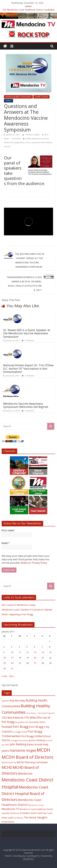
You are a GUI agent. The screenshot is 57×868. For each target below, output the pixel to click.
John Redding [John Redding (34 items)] (18, 744)
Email (6, 543)
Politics (9, 101)
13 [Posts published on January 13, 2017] (35, 652)
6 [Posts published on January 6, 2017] (35, 647)
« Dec (4, 676)
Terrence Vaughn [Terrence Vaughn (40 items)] (36, 817)
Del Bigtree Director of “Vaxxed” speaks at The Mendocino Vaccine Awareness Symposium (30, 260)
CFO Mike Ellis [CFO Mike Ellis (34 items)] (33, 718)
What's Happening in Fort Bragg (17, 614)
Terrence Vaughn (33, 135)
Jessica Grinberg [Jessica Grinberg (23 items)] (37, 740)
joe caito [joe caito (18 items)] (5, 745)
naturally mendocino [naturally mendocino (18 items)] (11, 813)
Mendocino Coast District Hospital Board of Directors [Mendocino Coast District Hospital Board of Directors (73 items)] (25, 793)
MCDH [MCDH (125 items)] (43, 750)
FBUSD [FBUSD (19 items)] (42, 722)
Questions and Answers (41, 142)
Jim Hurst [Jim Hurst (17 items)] (49, 740)
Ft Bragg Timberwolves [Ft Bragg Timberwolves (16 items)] (19, 740)
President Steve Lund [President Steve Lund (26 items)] (31, 813)
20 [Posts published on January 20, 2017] (35, 658)
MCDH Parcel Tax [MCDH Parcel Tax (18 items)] (9, 762)
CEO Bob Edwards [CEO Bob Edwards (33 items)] (13, 718)
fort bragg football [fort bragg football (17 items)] (20, 732)
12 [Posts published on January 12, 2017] (28, 652)
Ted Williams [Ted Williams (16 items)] (18, 818)
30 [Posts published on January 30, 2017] (5, 669)
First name (8, 530)
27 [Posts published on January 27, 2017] (35, 663)
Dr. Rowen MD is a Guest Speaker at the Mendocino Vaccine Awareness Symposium (27, 333)
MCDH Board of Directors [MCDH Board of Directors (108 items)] (27, 757)
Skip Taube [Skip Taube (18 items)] (48, 813)
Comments (16, 139)
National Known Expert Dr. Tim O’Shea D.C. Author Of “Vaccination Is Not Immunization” (28, 368)
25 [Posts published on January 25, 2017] (20, 663)
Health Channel (41, 97)
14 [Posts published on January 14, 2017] (43, 652)
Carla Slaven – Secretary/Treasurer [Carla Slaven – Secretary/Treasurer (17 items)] (41, 713)
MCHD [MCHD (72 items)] (7, 767)
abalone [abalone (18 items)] (5, 701)
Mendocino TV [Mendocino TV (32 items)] (10, 809)
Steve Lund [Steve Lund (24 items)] (7, 818)
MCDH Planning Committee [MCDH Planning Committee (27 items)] (32, 762)
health (28, 139)
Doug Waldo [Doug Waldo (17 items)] (20, 722)
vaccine (7, 146)
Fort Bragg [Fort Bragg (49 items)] (21, 727)
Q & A (28, 142)
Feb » (12, 676)
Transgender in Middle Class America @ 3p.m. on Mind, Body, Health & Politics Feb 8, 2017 (24, 284)
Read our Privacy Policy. (34, 563)
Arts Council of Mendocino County (19, 605)
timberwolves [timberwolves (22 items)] (8, 822)
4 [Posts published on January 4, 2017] (19, 647)
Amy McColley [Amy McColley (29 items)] (17, 701)
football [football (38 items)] (7, 727)
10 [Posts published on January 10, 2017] (12, 652)
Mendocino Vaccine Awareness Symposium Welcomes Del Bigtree (26, 405)
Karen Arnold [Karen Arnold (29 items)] (34, 744)
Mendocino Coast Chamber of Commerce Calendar (27, 610)
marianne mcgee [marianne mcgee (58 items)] (23, 750)
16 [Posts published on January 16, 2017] (5, 658)
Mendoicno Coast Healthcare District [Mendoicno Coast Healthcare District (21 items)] (36, 809)
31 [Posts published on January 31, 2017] (12, 669)
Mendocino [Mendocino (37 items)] (25, 773)
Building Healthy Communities (18, 97)
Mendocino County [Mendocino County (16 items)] (36, 805)
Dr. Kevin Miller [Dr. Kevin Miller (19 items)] (32, 722)
